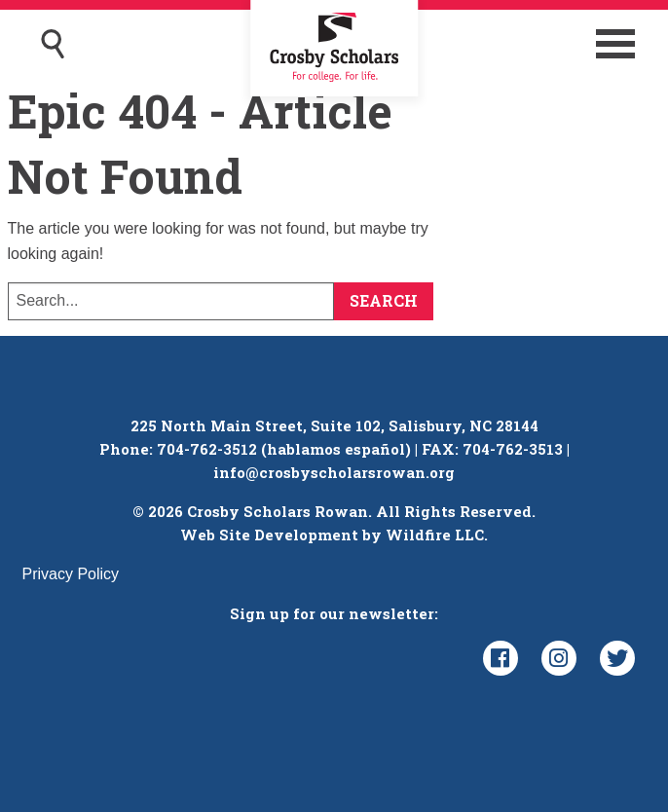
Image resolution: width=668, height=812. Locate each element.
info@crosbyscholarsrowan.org (334, 472)
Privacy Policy (71, 574)
